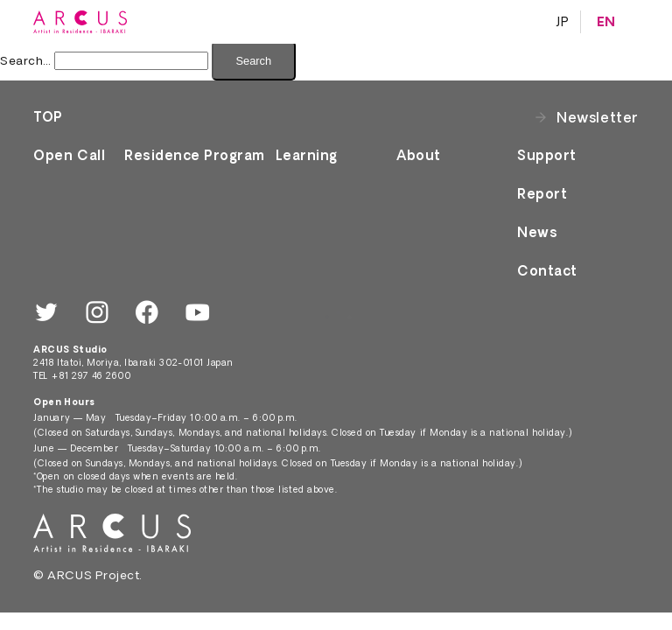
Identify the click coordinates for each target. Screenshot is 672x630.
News (537, 232)
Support (547, 155)
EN (606, 22)
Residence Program (195, 155)
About (419, 155)
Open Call (69, 155)
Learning (307, 155)
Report (542, 194)
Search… (26, 60)
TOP (48, 117)
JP (562, 22)
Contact (547, 271)
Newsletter (597, 117)
